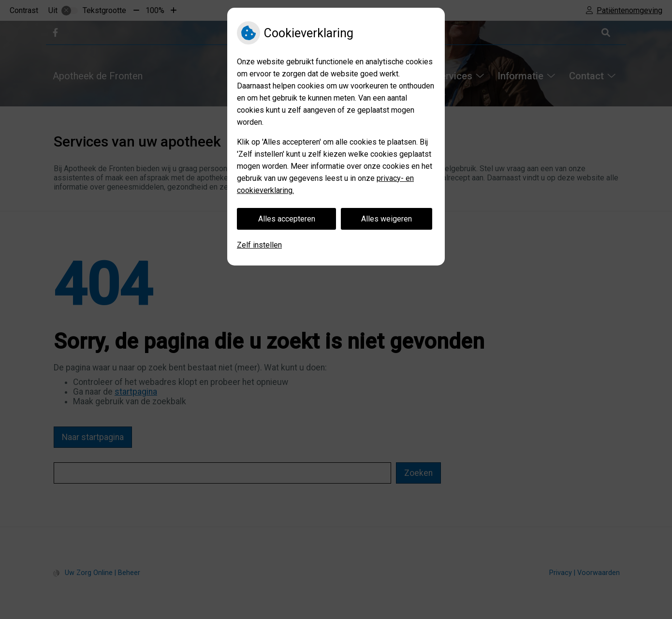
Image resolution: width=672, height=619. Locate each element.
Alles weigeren (387, 219)
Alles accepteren (287, 219)
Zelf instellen (259, 245)
